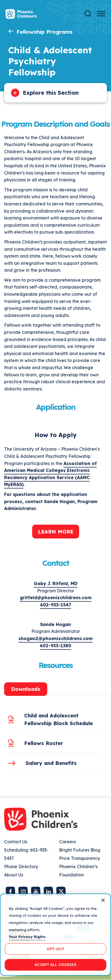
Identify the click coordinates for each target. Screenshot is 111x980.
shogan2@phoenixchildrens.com (56, 638)
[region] (56, 935)
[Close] (103, 900)
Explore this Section (51, 93)
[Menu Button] (101, 14)
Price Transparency (80, 858)
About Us (14, 875)
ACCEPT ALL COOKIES (55, 965)
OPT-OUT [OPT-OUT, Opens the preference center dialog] (56, 949)
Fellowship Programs (45, 32)
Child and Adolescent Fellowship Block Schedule (59, 719)
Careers (67, 842)
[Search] (88, 14)
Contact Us (16, 842)
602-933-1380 (56, 646)
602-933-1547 (56, 605)
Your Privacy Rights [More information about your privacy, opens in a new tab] (27, 937)
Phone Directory (21, 867)
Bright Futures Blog (80, 850)
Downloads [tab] (26, 689)
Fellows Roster (44, 743)
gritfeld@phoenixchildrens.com (56, 598)
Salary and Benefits (51, 763)
